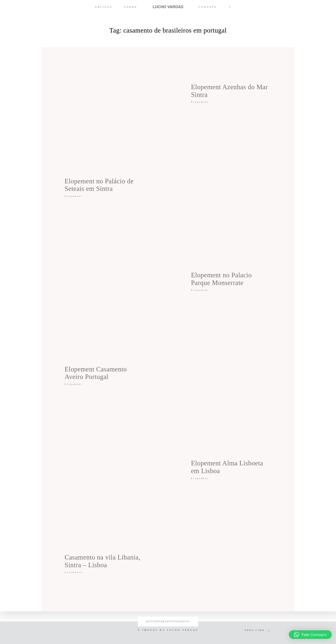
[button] (310, 635)
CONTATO (208, 7)
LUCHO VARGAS (168, 7)
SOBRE (131, 7)
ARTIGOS (104, 7)
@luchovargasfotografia (168, 621)
